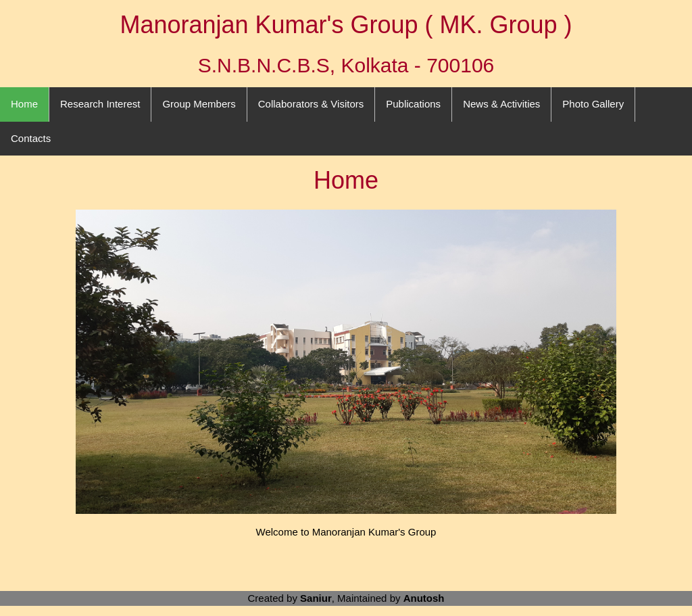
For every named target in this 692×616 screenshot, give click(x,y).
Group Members (199, 104)
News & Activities (501, 104)
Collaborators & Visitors (311, 104)
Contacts (31, 138)
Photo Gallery (593, 104)
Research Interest (100, 104)
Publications (413, 104)
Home (24, 104)
